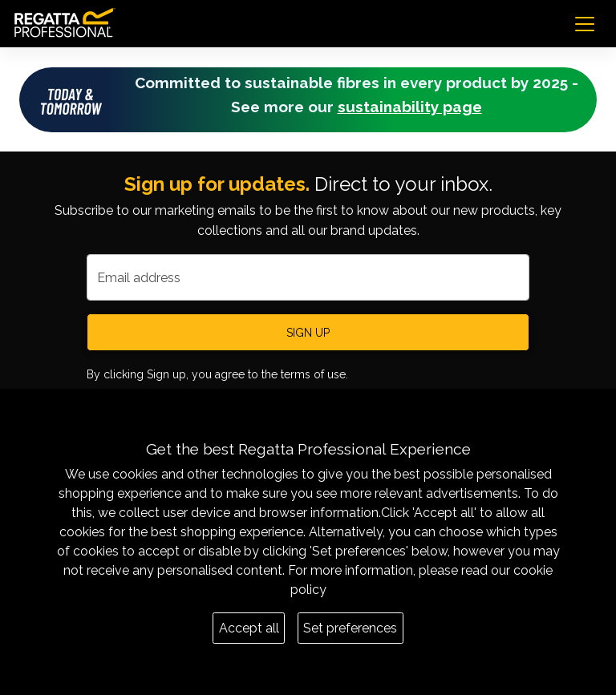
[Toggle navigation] (585, 24)
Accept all (249, 628)
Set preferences (350, 628)
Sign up (308, 333)
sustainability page (410, 107)
